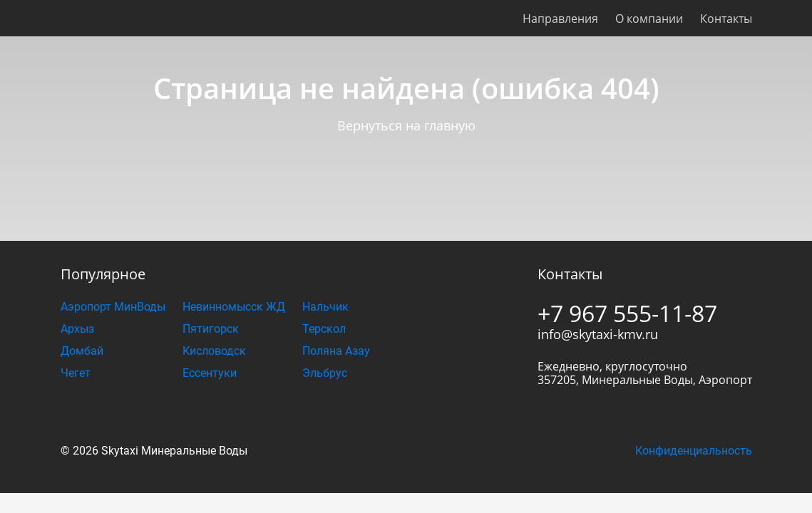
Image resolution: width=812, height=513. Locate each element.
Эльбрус (325, 373)
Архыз (77, 329)
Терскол (324, 329)
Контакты (726, 19)
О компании (649, 19)
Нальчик (325, 307)
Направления (560, 19)
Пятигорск (211, 329)
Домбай (82, 351)
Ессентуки (210, 373)
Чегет (76, 373)
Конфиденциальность (694, 451)
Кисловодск (214, 351)
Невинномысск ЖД (234, 307)
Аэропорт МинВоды (113, 307)
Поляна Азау (336, 351)
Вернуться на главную (406, 125)
